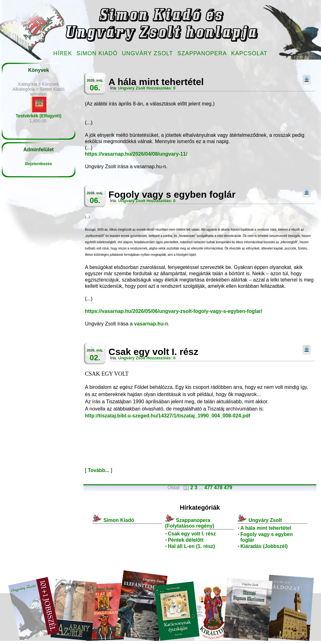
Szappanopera (202, 53)
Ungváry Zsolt (147, 53)
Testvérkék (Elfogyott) (39, 116)
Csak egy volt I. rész (192, 534)
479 (228, 488)
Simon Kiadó (97, 53)
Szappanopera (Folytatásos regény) (190, 523)
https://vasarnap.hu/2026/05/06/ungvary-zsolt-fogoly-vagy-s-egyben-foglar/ (174, 311)
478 (218, 488)
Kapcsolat (249, 53)
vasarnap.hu (149, 324)
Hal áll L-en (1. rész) (191, 546)
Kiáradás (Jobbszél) (264, 546)
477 (209, 488)
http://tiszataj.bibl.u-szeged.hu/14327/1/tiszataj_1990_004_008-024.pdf (168, 416)
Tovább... (99, 470)
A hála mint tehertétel (266, 528)
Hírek (63, 53)
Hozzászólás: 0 (161, 88)
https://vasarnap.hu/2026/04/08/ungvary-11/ (136, 154)
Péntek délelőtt (186, 540)
